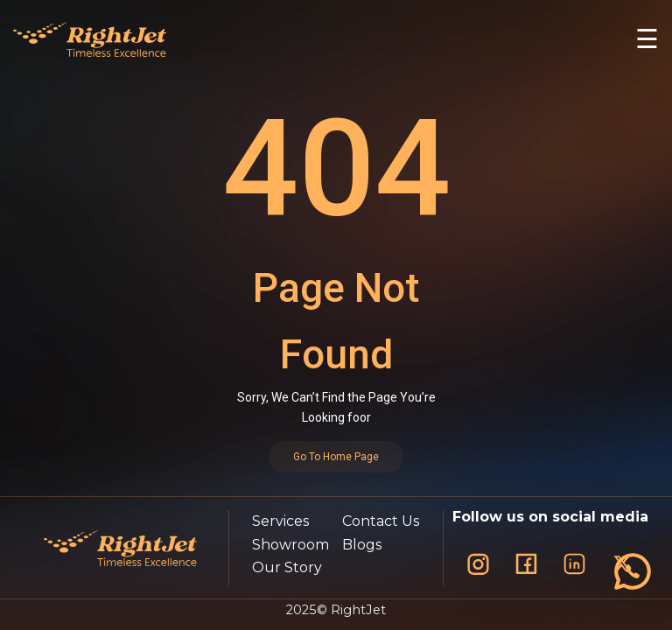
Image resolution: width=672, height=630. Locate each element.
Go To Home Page (336, 457)
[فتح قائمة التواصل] (633, 571)
